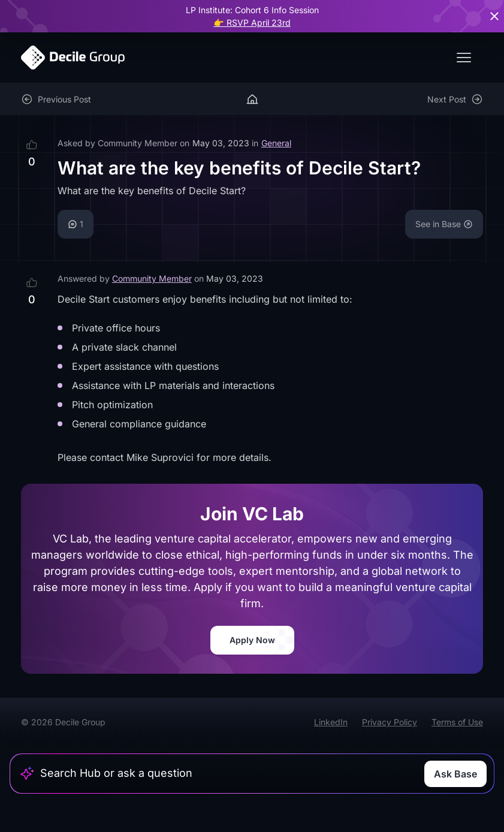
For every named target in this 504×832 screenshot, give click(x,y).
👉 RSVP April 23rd (252, 22)
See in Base (444, 224)
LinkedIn (331, 722)
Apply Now (252, 640)
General (276, 143)
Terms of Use (457, 722)
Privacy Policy (390, 722)
